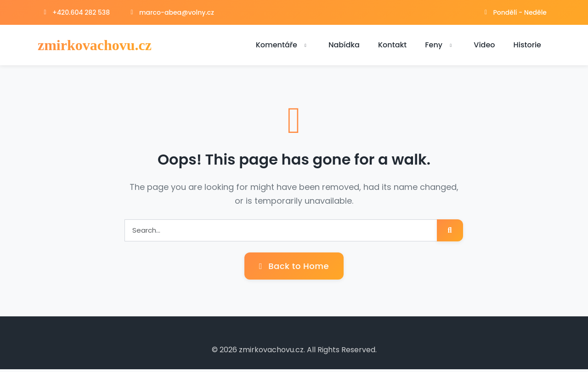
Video (484, 46)
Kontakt (392, 46)
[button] (305, 47)
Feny (440, 46)
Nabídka (344, 46)
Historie (527, 46)
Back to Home (294, 268)
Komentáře (283, 46)
